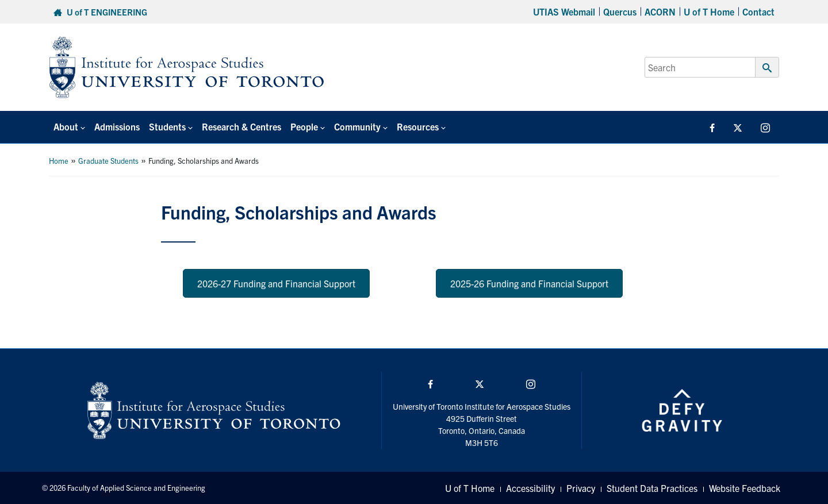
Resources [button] (418, 126)
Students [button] (167, 126)
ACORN (660, 11)
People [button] (304, 126)
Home (59, 161)
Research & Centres (241, 126)
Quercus (620, 11)
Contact (758, 11)
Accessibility (530, 488)
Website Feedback (745, 488)
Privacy (581, 488)
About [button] (66, 126)
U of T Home (709, 11)
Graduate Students (108, 161)
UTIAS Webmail (564, 11)
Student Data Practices (652, 488)
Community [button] (357, 126)
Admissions (117, 126)
